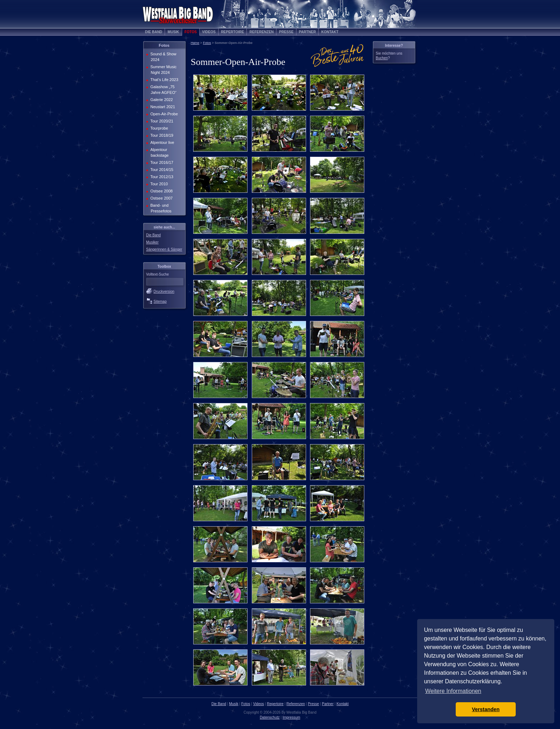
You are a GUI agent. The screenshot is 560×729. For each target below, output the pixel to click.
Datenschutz (270, 717)
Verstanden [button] (486, 709)
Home (195, 43)
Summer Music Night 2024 (163, 70)
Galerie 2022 (161, 100)
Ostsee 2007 (161, 198)
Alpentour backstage (159, 152)
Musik (173, 32)
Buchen (382, 58)
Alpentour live (162, 142)
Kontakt (330, 32)
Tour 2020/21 (161, 121)
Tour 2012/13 (161, 177)
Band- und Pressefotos (160, 208)
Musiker (152, 242)
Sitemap (160, 301)
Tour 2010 (158, 184)
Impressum (291, 717)
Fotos (191, 32)
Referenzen (261, 32)
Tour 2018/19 (161, 135)
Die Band (154, 32)
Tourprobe (159, 128)
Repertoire (233, 32)
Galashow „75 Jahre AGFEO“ (163, 90)
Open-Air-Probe (163, 114)
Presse (286, 32)
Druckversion (164, 291)
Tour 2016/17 (161, 162)
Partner (307, 32)
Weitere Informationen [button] (453, 691)
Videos (209, 32)
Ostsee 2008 (161, 191)
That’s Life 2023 (164, 80)
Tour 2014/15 (161, 170)
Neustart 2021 (162, 107)
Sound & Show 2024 (163, 57)
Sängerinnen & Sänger (164, 249)
